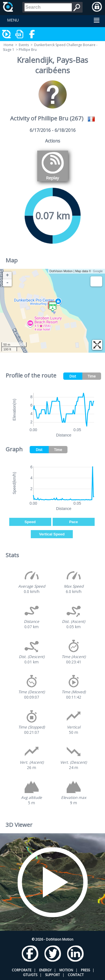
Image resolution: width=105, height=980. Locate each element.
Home (9, 45)
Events (24, 45)
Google (98, 271)
